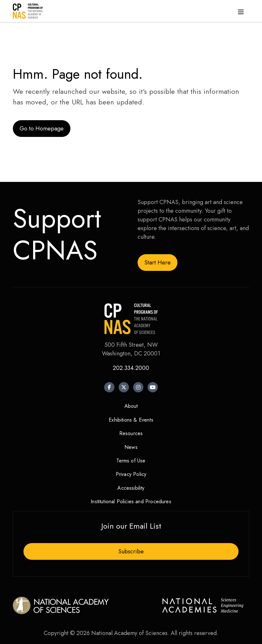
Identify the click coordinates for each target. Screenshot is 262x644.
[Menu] (241, 11)
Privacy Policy (131, 474)
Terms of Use (131, 461)
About (131, 406)
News (131, 447)
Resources (131, 433)
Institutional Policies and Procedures (131, 501)
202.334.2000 (131, 368)
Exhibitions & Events (131, 420)
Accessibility (131, 488)
